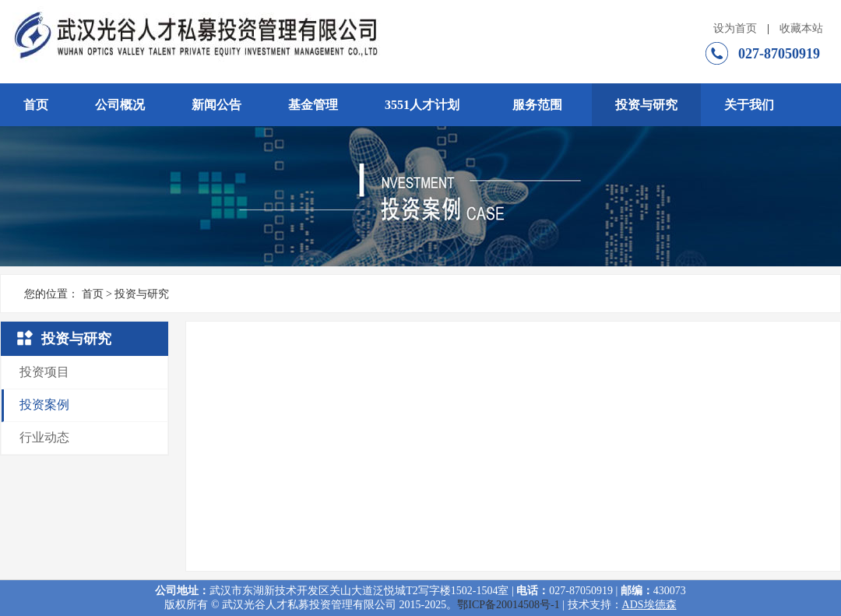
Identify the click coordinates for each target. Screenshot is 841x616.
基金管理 (313, 105)
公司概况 (120, 105)
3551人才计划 (422, 105)
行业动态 (44, 437)
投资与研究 (646, 105)
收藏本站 (801, 28)
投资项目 (44, 372)
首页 (36, 105)
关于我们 (749, 105)
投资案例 (44, 405)
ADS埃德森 (649, 605)
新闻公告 (216, 105)
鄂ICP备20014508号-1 (508, 605)
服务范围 (537, 105)
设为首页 (735, 28)
